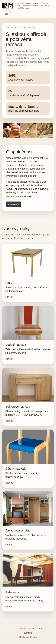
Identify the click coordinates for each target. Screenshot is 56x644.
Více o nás (14, 204)
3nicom (33, 637)
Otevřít (9, 297)
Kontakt (28, 633)
